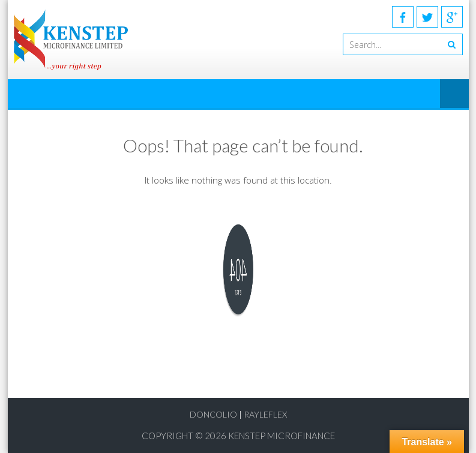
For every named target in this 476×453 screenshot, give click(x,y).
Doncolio (213, 414)
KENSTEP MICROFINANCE (282, 436)
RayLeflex (265, 414)
